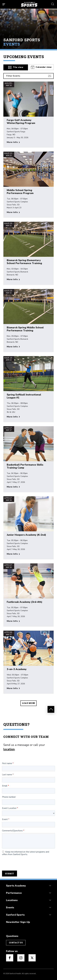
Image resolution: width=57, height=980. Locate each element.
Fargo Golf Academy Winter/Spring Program (21, 122)
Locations (12, 900)
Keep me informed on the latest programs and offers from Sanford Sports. (26, 853)
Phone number (9, 797)
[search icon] (53, 4)
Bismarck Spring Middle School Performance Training (25, 329)
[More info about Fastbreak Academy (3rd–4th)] (13, 621)
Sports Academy (16, 886)
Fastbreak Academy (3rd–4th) (25, 602)
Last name (7, 775)
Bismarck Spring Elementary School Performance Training (24, 262)
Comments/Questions (12, 831)
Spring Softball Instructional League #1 (24, 396)
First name (7, 763)
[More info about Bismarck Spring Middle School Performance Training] (13, 347)
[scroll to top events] (51, 709)
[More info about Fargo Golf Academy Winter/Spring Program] (13, 142)
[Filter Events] (28, 76)
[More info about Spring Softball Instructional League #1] (13, 417)
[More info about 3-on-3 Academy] (13, 688)
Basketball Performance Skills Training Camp (25, 466)
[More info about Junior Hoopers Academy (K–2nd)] (13, 554)
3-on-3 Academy (17, 669)
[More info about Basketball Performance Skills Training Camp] (13, 487)
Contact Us (16, 943)
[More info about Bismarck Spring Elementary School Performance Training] (13, 280)
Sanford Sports (15, 915)
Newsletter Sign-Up (18, 922)
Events (10, 907)
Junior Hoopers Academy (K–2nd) (26, 535)
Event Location (9, 808)
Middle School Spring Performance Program (20, 192)
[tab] (16, 67)
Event (5, 820)
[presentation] (23, 863)
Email (5, 786)
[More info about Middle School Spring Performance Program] (13, 212)
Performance (14, 893)
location (9, 749)
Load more (29, 703)
